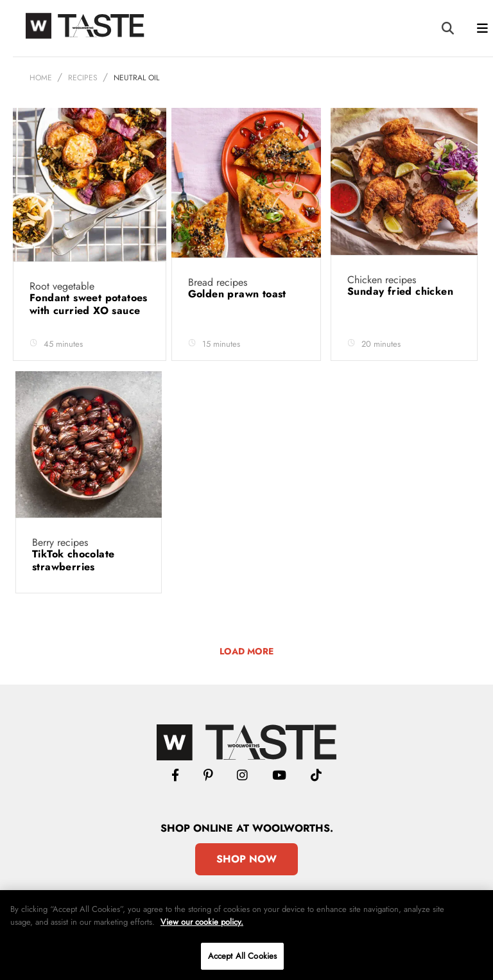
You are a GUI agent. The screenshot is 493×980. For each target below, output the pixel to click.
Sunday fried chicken (402, 291)
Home (41, 78)
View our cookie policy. (202, 922)
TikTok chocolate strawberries (73, 560)
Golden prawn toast (239, 294)
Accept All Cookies (242, 956)
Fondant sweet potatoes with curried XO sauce (89, 304)
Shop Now (246, 859)
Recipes (83, 78)
